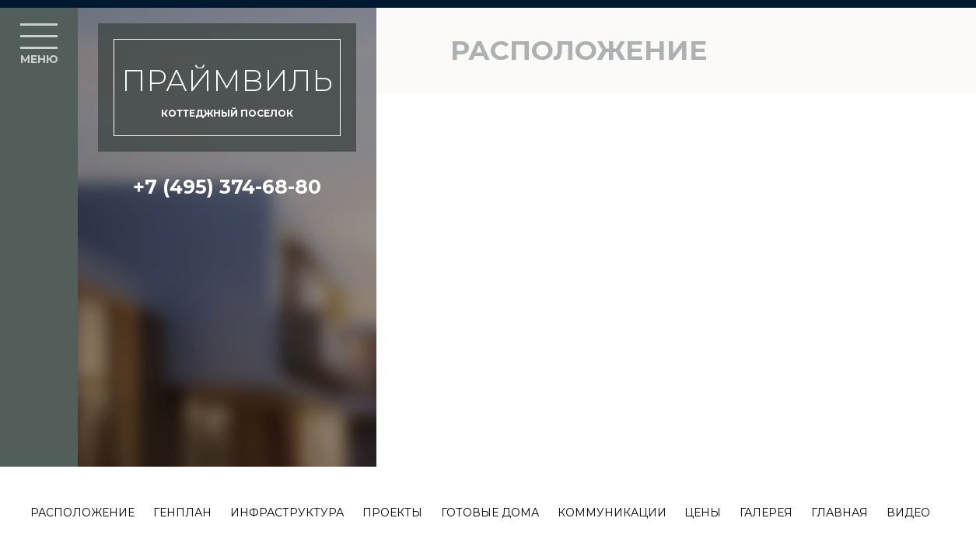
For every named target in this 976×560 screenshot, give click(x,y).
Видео (908, 513)
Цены (703, 513)
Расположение (82, 513)
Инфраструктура (287, 513)
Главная (840, 513)
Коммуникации (612, 513)
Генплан (182, 513)
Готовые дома (490, 513)
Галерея (766, 513)
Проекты (392, 513)
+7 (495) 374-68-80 (227, 187)
